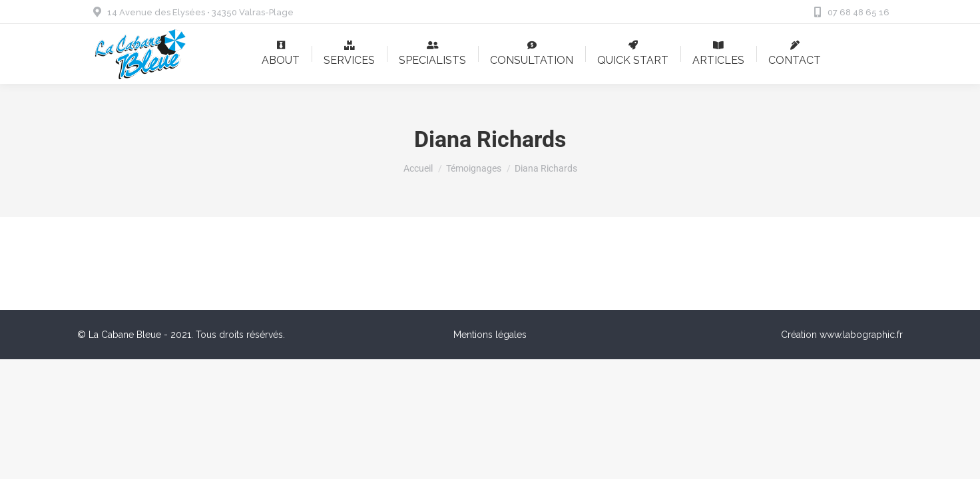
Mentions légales (490, 335)
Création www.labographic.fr (842, 335)
